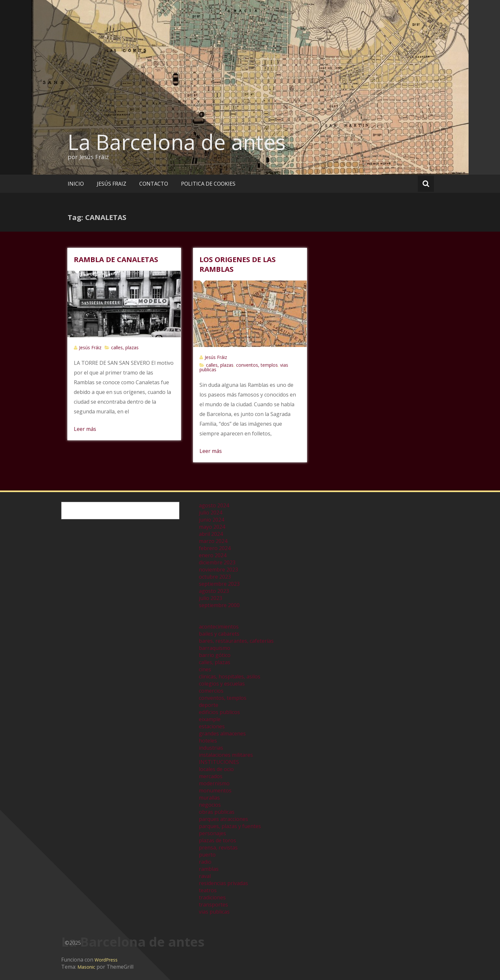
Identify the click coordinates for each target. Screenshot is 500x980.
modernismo (214, 783)
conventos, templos (257, 365)
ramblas (209, 869)
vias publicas (214, 912)
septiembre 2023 (219, 584)
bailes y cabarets (219, 634)
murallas (209, 798)
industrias (211, 748)
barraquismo (215, 648)
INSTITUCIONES (219, 762)
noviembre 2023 (218, 570)
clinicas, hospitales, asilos (230, 676)
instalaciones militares (226, 755)
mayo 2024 (212, 527)
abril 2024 (211, 534)
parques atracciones (223, 819)
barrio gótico (215, 655)
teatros (208, 890)
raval (205, 876)
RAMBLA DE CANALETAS (116, 259)
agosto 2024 (214, 505)
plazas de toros (217, 840)
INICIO (76, 184)
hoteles (208, 741)
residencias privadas (223, 883)
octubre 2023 (215, 577)
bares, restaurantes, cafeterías (236, 641)
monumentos (215, 790)
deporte (209, 705)
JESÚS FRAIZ (112, 184)
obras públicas (217, 812)
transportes (213, 905)
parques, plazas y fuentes (230, 826)
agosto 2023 (214, 591)
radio (205, 862)
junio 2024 (211, 520)
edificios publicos (219, 712)
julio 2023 (210, 598)
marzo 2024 (213, 541)
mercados (211, 776)
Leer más (85, 429)
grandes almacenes (222, 733)
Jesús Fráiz (90, 347)
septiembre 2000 (219, 605)
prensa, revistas (218, 847)
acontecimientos (219, 627)
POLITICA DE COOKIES (208, 184)
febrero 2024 (215, 548)
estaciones (212, 726)
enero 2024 (213, 555)
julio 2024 (210, 513)
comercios (211, 691)
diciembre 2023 (217, 562)
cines (205, 669)
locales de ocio (216, 769)
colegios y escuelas (222, 684)
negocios (210, 805)
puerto (207, 855)
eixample (210, 719)
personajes (212, 833)
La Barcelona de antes (177, 142)
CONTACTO (154, 184)
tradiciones (212, 897)
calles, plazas (125, 347)
